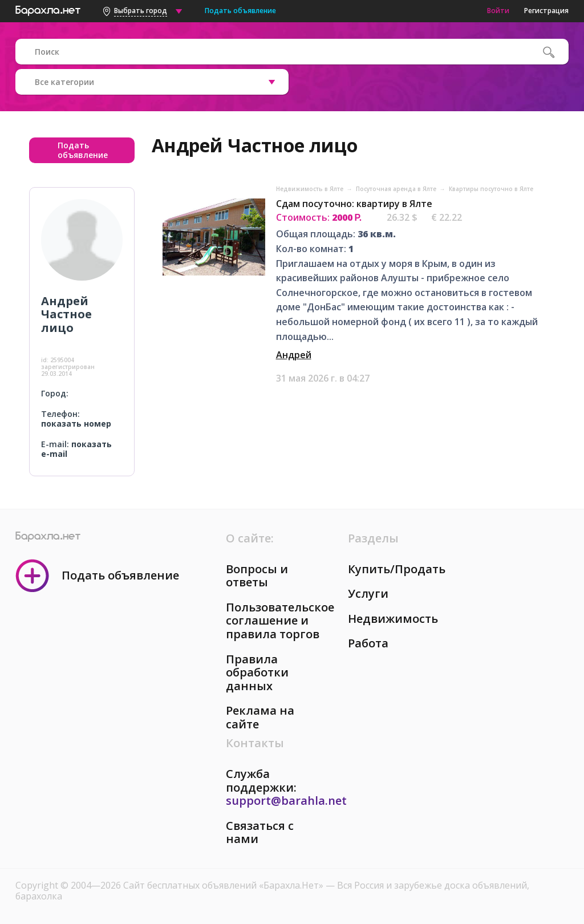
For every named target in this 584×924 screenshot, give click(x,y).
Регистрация (546, 11)
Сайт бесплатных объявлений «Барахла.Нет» (224, 885)
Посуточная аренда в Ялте (397, 189)
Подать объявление (240, 11)
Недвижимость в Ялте (311, 189)
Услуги (368, 593)
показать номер (76, 424)
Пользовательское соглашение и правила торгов (280, 621)
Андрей (294, 355)
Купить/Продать (397, 569)
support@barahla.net (286, 801)
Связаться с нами (260, 832)
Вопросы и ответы (257, 576)
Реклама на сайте (260, 717)
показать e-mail (76, 449)
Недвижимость (393, 619)
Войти (498, 11)
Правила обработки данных (257, 672)
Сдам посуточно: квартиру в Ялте (354, 204)
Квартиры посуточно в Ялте (491, 189)
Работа (368, 643)
